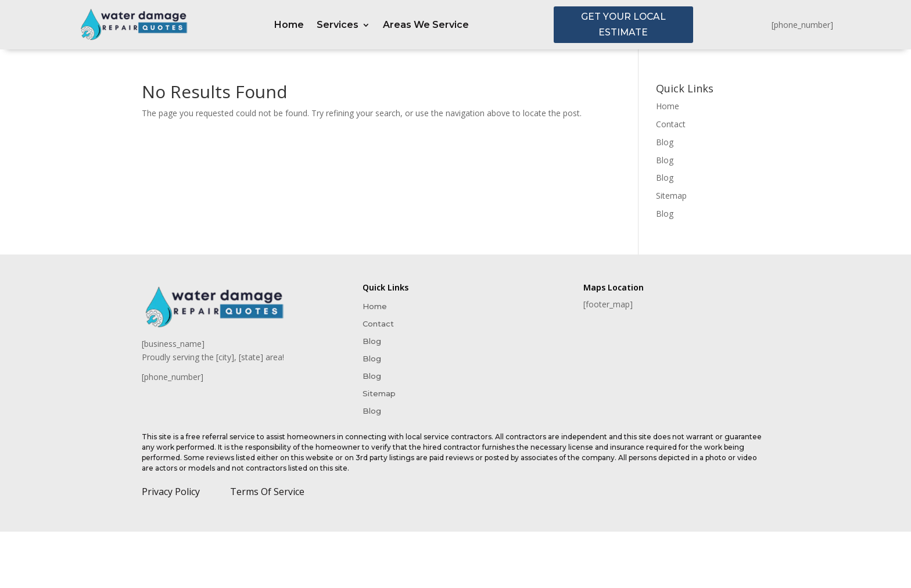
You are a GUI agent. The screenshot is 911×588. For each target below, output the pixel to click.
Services (338, 26)
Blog (665, 143)
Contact (671, 125)
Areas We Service (426, 26)
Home (289, 26)
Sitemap (671, 196)
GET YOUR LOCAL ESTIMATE (623, 25)
